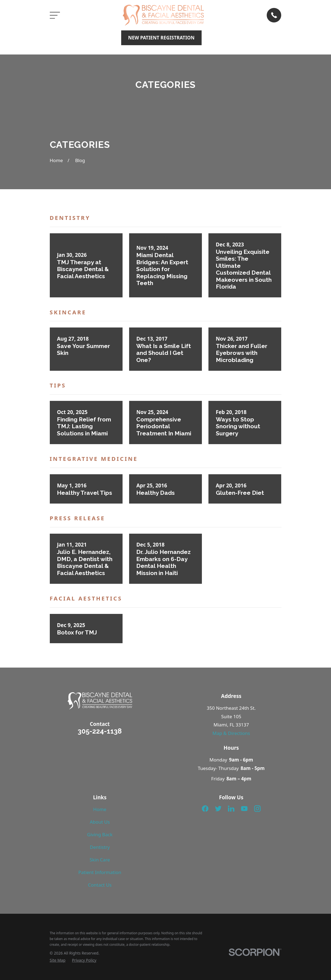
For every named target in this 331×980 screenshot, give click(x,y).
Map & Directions (231, 733)
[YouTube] (244, 809)
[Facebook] (205, 809)
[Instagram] (257, 809)
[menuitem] (58, 960)
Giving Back (100, 834)
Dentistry (100, 847)
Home (100, 809)
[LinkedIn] (231, 809)
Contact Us (100, 885)
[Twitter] (218, 809)
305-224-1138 (100, 731)
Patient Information (100, 872)
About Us (100, 822)
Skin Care (100, 860)
